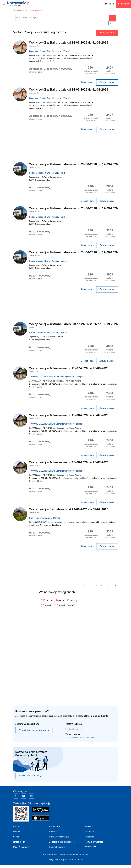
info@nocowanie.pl (77, 729)
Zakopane (85, 854)
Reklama (53, 832)
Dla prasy (89, 832)
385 (46, 600)
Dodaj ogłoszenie (107, 33)
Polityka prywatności (94, 842)
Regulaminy (90, 846)
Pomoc (17, 832)
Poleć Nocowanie (21, 847)
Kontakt (17, 827)
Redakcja (89, 827)
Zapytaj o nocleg (107, 82)
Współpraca (54, 827)
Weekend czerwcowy (74, 854)
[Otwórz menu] (4, 4)
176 (59, 600)
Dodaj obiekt (124, 4)
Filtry (112, 23)
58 (108, 585)
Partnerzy (89, 837)
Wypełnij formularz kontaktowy (34, 730)
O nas (16, 837)
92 (47, 605)
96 (72, 600)
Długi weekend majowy (50, 854)
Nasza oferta (19, 842)
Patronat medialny (57, 847)
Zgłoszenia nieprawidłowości (62, 842)
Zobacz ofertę (87, 82)
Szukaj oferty (113, 18)
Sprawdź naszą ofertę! (30, 776)
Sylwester (62, 854)
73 (65, 605)
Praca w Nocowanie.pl (59, 837)
